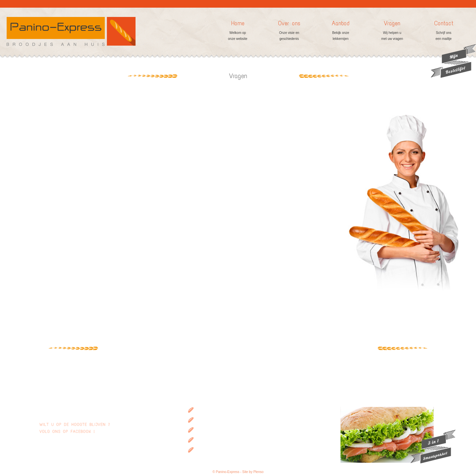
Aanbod (341, 31)
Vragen (392, 31)
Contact (444, 31)
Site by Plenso (253, 472)
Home (238, 31)
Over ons (289, 31)
